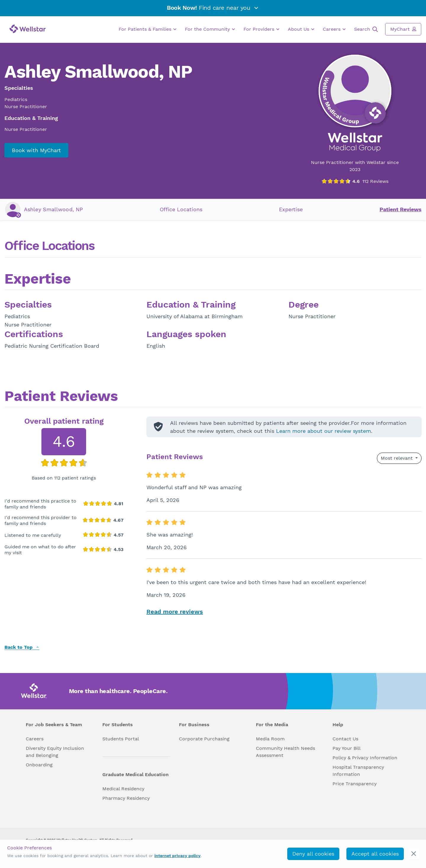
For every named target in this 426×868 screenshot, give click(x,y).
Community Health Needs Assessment (285, 752)
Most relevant (397, 458)
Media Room (270, 739)
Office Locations (181, 209)
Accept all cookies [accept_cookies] (375, 854)
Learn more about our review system (323, 431)
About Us (301, 29)
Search (366, 29)
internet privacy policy (177, 856)
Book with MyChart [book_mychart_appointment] (36, 150)
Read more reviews (175, 612)
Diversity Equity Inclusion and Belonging (55, 752)
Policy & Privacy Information (365, 758)
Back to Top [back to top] (22, 647)
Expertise (291, 209)
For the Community (210, 29)
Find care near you (213, 8)
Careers (334, 29)
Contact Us (345, 739)
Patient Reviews (401, 209)
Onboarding (39, 765)
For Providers (261, 29)
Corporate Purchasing (204, 739)
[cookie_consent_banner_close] (414, 854)
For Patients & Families (147, 29)
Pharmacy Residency (126, 798)
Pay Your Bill (347, 748)
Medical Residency (123, 789)
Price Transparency (355, 784)
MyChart (403, 29)
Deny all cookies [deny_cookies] (313, 854)
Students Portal (121, 739)
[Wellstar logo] (28, 29)
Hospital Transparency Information (358, 771)
